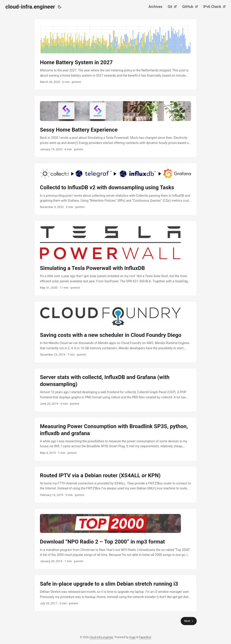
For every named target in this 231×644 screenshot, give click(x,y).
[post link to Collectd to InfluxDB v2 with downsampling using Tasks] (115, 189)
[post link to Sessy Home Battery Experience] (115, 127)
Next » (189, 621)
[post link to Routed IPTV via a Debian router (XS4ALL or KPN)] (115, 485)
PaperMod (145, 637)
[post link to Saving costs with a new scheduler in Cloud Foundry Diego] (115, 332)
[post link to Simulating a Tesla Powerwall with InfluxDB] (115, 258)
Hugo (133, 637)
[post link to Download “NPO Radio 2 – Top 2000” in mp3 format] (115, 539)
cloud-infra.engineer (30, 7)
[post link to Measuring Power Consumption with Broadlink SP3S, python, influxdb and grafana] (115, 439)
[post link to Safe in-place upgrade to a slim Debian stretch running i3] (115, 593)
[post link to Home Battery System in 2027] (115, 55)
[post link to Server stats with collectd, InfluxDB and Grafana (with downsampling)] (115, 390)
